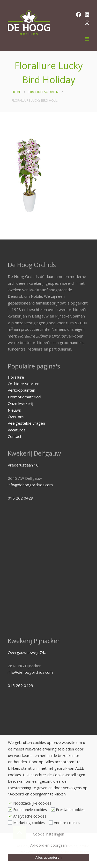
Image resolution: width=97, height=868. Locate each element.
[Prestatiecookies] (53, 809)
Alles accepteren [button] (48, 857)
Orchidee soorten (43, 92)
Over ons (16, 417)
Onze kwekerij (20, 403)
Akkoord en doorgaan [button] (48, 845)
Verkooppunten (21, 390)
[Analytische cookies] (10, 816)
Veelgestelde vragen (26, 423)
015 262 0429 (20, 498)
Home (16, 92)
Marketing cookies (29, 822)
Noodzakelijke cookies (32, 803)
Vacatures (17, 430)
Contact (15, 436)
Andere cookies (67, 822)
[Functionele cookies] (10, 809)
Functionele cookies (30, 809)
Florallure (16, 377)
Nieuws (14, 410)
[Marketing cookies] (10, 822)
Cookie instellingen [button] (48, 834)
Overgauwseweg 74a (27, 652)
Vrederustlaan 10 (23, 465)
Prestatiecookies (70, 809)
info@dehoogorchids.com (30, 485)
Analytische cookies (30, 816)
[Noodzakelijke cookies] (10, 803)
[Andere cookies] (51, 822)
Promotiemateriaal (24, 397)
